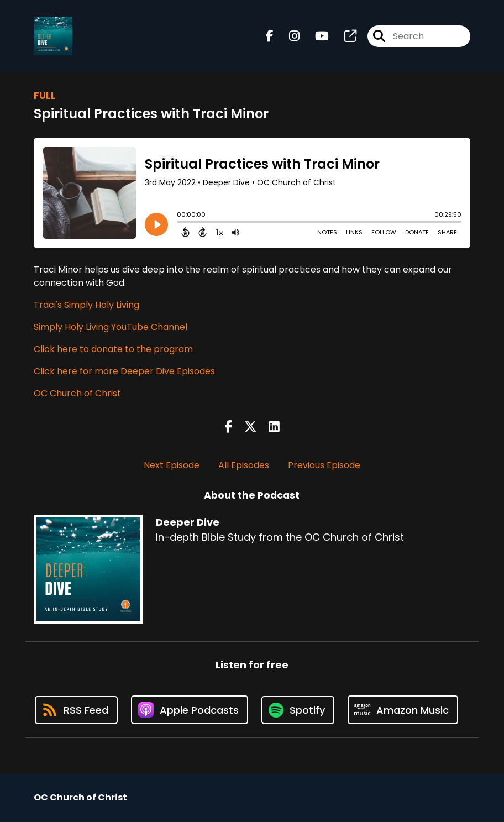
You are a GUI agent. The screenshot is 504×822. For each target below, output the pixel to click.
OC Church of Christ (77, 393)
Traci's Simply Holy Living (86, 305)
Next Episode (172, 465)
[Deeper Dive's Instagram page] (288, 36)
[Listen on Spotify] (298, 710)
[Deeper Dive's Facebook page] (270, 36)
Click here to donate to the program (113, 349)
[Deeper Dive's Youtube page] (315, 36)
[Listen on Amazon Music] (403, 710)
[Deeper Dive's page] (344, 36)
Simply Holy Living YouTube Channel (111, 327)
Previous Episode (324, 465)
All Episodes (244, 465)
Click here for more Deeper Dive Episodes (124, 371)
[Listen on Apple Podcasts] (190, 710)
